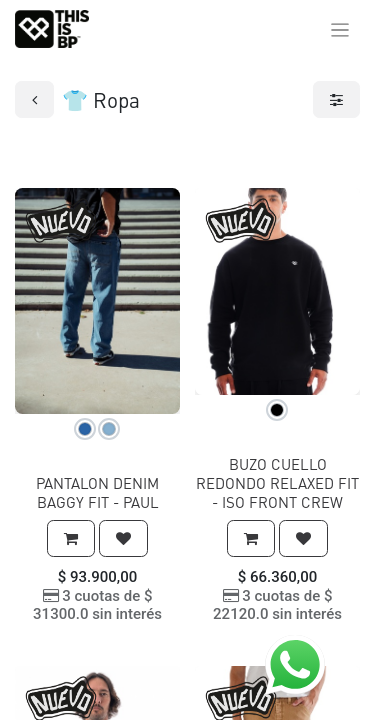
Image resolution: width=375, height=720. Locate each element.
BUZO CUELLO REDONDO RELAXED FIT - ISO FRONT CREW (277, 483)
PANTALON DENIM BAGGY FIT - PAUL (97, 492)
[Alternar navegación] (340, 29)
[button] (71, 538)
